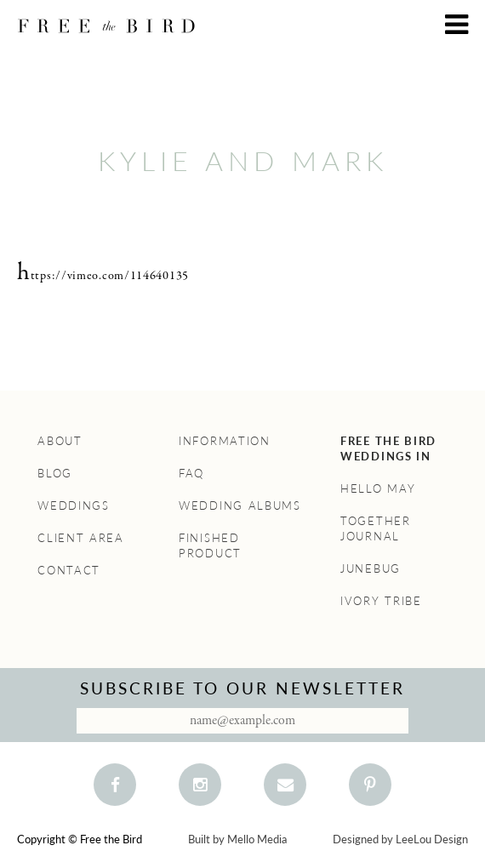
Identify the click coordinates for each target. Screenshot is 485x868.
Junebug (371, 568)
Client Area (81, 538)
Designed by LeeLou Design (400, 839)
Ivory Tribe (381, 601)
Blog (55, 473)
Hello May (378, 488)
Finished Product (210, 545)
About (60, 441)
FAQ (191, 473)
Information (225, 441)
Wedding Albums (240, 505)
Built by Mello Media (237, 839)
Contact (69, 570)
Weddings (74, 505)
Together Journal (376, 528)
